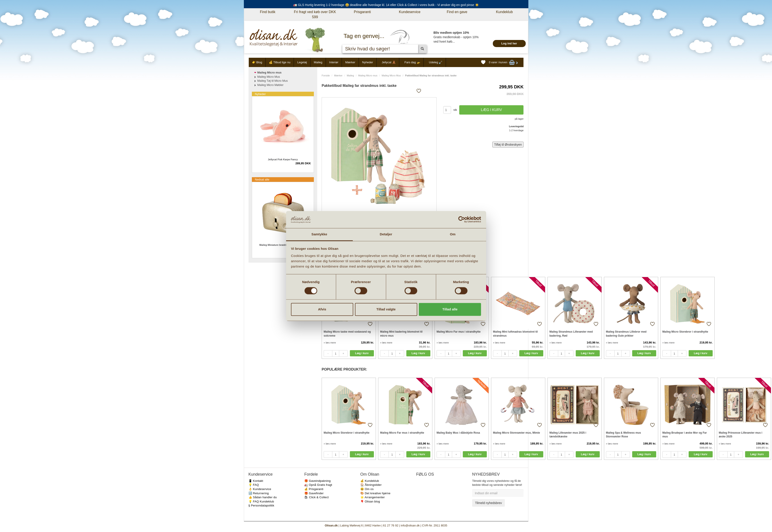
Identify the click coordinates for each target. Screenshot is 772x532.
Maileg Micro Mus (391, 75)
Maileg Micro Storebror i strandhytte (685, 332)
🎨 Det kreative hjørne (375, 493)
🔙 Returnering (259, 493)
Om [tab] (453, 234)
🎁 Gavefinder (314, 493)
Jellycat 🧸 (389, 62)
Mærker (350, 62)
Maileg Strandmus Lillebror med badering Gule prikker (626, 334)
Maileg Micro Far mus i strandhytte (459, 332)
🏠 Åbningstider (371, 485)
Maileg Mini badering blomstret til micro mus (401, 334)
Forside (326, 75)
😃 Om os (367, 489)
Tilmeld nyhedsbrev (488, 503)
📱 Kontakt (256, 481)
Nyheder (368, 62)
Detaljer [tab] (386, 234)
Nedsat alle (262, 180)
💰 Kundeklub (370, 481)
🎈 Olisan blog (370, 501)
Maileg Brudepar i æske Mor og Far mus (685, 435)
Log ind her (509, 43)
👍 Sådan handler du (263, 497)
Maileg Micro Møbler (271, 85)
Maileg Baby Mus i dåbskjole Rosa (458, 433)
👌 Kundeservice (260, 489)
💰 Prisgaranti (314, 489)
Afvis (322, 309)
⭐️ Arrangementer (373, 497)
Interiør (334, 62)
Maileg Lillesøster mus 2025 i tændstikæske (568, 435)
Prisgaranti (362, 12)
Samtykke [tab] (319, 234)
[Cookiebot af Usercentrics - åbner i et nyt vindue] (462, 220)
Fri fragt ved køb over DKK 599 (315, 14)
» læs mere (330, 343)
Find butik (268, 12)
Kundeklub (504, 12)
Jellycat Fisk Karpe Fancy (283, 159)
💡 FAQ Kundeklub (261, 501)
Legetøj (302, 62)
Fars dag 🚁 (412, 62)
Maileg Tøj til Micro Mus (273, 81)
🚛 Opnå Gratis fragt (318, 485)
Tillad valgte (386, 309)
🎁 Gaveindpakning (317, 481)
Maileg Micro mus (368, 75)
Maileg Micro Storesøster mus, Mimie (516, 433)
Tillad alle (450, 309)
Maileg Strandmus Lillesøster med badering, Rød (571, 334)
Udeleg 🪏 (436, 62)
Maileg (318, 62)
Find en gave (457, 12)
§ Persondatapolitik (261, 505)
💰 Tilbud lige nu (280, 62)
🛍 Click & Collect (317, 497)
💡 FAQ (254, 485)
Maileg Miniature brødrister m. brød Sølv (283, 245)
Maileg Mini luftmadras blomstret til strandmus (515, 334)
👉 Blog (257, 62)
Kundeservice (410, 12)
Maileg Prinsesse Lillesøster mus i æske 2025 (741, 435)
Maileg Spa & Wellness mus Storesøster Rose (624, 435)
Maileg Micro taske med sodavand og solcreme (347, 334)
